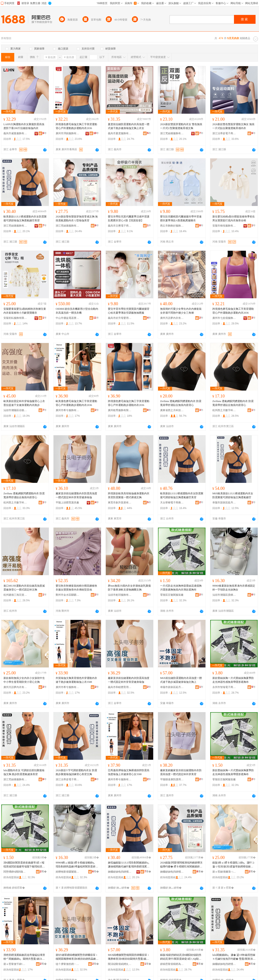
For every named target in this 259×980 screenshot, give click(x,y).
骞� (43, 871)
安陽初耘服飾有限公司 (15, 318)
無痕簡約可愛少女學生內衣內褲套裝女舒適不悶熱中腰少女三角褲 (181, 311)
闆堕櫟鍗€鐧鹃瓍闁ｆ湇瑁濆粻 (15, 872)
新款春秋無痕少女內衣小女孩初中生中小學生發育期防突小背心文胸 (24, 680)
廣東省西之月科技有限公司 (172, 410)
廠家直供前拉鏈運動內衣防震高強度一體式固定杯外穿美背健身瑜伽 (76, 495)
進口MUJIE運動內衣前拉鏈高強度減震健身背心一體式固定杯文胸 (24, 588)
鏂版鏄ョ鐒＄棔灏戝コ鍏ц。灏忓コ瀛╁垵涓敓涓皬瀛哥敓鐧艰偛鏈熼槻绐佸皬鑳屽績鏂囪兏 (233, 865)
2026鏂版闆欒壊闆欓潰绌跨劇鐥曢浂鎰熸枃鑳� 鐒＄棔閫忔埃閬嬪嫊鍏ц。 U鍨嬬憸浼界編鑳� (181, 865)
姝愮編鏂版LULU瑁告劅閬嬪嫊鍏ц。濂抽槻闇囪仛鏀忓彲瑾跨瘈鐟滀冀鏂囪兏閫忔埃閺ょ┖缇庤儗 (129, 865)
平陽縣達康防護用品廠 (172, 779)
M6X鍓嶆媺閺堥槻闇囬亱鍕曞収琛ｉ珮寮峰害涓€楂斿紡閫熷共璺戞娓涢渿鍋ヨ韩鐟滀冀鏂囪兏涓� (129, 957)
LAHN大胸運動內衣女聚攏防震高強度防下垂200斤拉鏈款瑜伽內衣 (24, 126)
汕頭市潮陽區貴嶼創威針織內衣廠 (224, 595)
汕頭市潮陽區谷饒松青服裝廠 (15, 410)
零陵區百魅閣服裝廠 (172, 595)
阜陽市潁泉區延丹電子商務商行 (224, 503)
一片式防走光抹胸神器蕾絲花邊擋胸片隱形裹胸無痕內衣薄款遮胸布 (181, 588)
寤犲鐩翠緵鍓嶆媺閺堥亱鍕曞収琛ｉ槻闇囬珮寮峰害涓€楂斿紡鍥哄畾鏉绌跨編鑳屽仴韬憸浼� (77, 957)
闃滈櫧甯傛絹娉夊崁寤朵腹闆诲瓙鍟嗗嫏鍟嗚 (120, 964)
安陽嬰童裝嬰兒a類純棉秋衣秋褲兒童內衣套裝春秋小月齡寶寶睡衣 (25, 311)
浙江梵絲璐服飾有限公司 (172, 133)
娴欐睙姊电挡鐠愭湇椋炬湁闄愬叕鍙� (120, 872)
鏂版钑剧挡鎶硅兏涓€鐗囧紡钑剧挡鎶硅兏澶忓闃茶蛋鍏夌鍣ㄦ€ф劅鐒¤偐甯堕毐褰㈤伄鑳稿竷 (181, 957)
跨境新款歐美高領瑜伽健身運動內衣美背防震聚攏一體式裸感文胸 (129, 495)
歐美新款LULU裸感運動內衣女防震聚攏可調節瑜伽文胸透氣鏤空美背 (25, 219)
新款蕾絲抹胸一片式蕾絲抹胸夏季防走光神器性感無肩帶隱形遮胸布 (233, 680)
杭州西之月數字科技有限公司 (224, 410)
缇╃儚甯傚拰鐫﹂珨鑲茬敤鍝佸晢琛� (68, 964)
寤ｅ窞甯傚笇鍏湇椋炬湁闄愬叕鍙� (15, 964)
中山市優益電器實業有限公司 (68, 318)
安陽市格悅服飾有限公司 (224, 226)
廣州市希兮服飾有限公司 (68, 410)
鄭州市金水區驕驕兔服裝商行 (68, 595)
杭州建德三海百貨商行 (15, 595)
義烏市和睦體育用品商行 (120, 687)
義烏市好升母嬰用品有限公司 (120, 318)
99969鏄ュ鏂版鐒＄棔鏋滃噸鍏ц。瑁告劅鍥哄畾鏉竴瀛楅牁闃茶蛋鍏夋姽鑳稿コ (77, 865)
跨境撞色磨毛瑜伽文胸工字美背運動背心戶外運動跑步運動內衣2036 (76, 126)
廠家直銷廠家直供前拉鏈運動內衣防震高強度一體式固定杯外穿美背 (181, 772)
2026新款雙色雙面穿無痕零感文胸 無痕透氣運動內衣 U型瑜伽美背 (77, 219)
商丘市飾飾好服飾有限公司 (172, 226)
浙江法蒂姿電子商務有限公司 (224, 133)
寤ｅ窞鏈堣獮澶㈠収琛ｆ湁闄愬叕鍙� (224, 872)
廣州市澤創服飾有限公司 (68, 133)
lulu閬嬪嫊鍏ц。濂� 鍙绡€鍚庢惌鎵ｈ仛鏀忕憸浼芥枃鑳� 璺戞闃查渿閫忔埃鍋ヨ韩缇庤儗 (234, 957)
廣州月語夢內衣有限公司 (172, 318)
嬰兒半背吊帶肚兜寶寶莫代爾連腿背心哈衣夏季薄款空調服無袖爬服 (129, 311)
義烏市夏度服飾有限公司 (120, 133)
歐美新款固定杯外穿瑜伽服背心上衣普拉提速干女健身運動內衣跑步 (24, 403)
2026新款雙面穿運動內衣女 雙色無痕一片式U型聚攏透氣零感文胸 (181, 126)
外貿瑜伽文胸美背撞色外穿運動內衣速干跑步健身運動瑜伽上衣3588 (76, 680)
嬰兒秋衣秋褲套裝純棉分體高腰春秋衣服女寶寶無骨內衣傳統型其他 (76, 588)
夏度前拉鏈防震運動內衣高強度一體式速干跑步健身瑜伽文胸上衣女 (129, 126)
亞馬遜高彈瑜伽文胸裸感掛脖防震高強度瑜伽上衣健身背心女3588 (129, 772)
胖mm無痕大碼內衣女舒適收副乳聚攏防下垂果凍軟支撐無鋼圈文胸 (129, 588)
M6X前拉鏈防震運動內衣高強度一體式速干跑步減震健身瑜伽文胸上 (181, 680)
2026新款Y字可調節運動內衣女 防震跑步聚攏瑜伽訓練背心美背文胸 (76, 772)
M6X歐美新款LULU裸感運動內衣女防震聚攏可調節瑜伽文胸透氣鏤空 (233, 495)
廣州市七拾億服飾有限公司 (224, 318)
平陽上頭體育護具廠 (67, 503)
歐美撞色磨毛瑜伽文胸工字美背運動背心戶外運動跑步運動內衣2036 (76, 403)
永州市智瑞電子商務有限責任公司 (224, 687)
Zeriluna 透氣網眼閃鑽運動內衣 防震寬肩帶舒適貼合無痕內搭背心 (181, 403)
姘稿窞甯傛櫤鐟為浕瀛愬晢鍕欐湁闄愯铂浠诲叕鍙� (172, 964)
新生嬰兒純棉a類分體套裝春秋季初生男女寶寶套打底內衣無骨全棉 (234, 219)
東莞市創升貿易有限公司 (120, 503)
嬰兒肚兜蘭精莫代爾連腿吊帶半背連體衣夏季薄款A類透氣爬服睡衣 (181, 219)
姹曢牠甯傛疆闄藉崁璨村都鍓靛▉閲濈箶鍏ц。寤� (68, 872)
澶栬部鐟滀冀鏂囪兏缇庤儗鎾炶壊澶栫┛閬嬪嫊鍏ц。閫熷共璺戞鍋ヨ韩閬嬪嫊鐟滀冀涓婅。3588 (24, 957)
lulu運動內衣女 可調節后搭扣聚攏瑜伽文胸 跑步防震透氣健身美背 (24, 772)
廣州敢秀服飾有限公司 (120, 410)
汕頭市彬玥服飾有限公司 (120, 595)
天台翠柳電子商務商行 (172, 503)
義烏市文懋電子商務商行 (120, 226)
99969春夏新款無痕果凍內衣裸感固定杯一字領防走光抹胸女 (234, 588)
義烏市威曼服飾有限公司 (15, 133)
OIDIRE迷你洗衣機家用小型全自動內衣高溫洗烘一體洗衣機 (77, 311)
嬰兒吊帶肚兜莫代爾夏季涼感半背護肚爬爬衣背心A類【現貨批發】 (129, 219)
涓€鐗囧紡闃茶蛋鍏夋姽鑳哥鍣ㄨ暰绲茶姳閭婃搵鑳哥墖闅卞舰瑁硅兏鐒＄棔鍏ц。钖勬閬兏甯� (24, 865)
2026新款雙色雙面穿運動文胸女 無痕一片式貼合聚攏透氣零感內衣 (233, 126)
